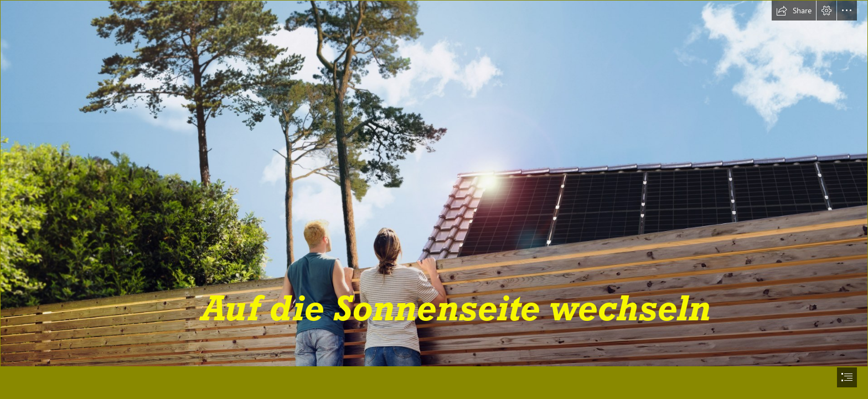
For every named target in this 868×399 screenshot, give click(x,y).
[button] (794, 11)
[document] (434, 199)
